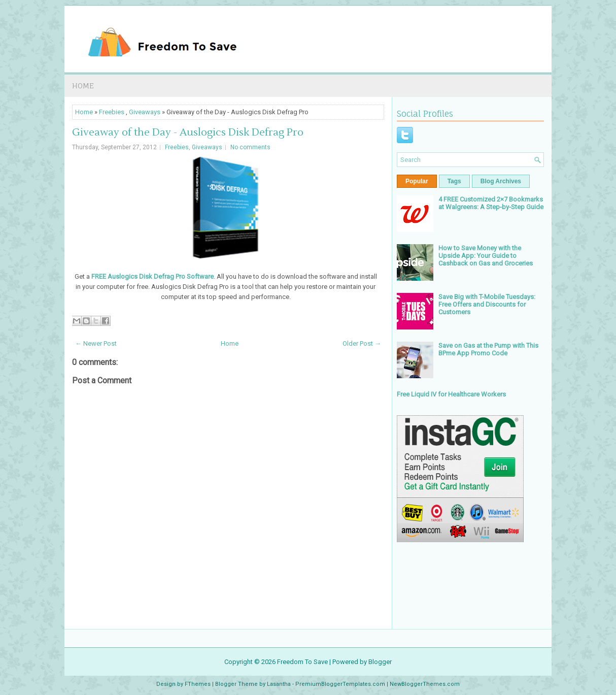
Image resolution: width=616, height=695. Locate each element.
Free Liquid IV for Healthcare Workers (451, 394)
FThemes (198, 684)
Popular (417, 181)
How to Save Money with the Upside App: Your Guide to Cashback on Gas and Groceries (486, 256)
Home (83, 86)
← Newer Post (96, 343)
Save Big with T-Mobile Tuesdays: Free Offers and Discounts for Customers (487, 304)
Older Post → (362, 343)
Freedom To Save (302, 662)
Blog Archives (501, 181)
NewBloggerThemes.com (425, 684)
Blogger (380, 662)
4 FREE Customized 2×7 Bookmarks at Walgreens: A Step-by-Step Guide (491, 203)
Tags (454, 181)
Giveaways (145, 112)
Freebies (112, 112)
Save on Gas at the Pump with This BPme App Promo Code (488, 349)
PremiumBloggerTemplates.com (340, 684)
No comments (250, 147)
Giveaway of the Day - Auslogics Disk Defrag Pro (188, 133)
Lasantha (279, 684)
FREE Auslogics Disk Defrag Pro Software (152, 276)
